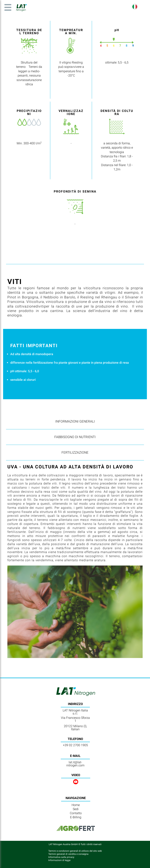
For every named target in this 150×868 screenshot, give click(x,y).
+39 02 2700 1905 (75, 745)
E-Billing (76, 817)
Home (76, 805)
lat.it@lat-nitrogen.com (75, 764)
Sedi (76, 809)
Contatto (76, 813)
